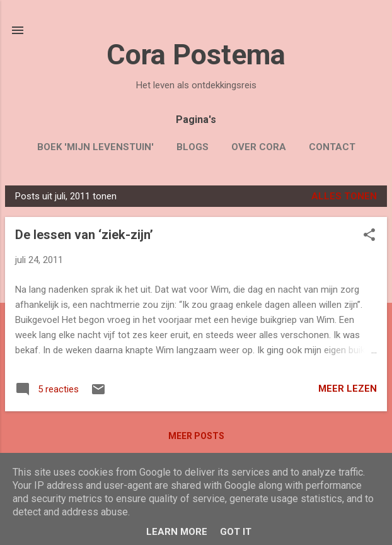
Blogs (193, 147)
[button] (369, 236)
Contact (332, 147)
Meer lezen (348, 389)
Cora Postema (196, 55)
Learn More (177, 532)
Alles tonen (344, 196)
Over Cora (259, 147)
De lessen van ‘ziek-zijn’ (84, 235)
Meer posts (196, 436)
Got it (236, 532)
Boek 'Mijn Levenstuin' (95, 147)
